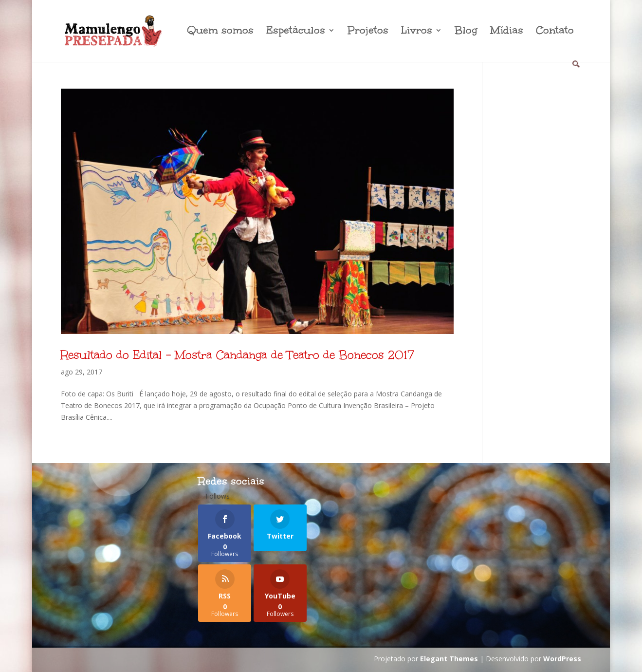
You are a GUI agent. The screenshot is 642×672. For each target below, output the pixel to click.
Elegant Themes (449, 659)
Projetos (368, 32)
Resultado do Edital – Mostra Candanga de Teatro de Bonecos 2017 (238, 355)
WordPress (562, 659)
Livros (417, 32)
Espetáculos (296, 32)
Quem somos (220, 32)
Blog (466, 32)
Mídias (507, 32)
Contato (555, 32)
